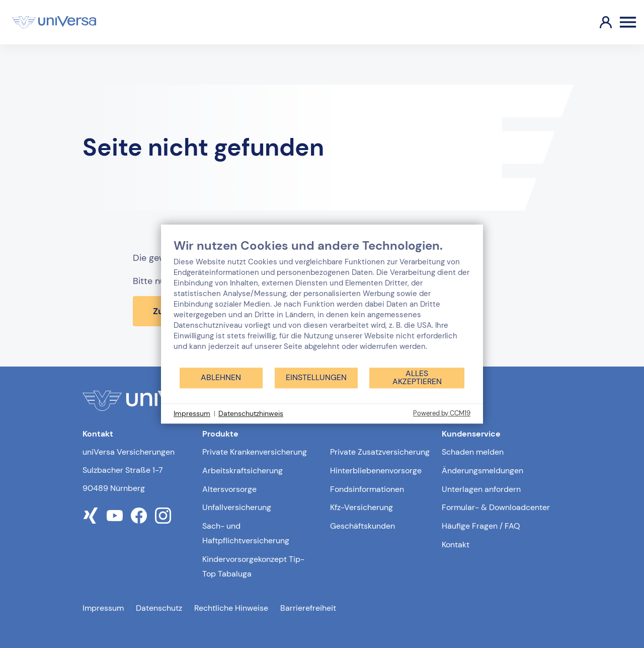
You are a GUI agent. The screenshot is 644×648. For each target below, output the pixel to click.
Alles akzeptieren (417, 377)
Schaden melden (473, 452)
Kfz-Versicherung (361, 507)
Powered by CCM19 (442, 413)
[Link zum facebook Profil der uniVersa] (139, 516)
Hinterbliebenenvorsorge (376, 471)
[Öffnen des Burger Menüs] (628, 22)
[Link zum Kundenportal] (598, 22)
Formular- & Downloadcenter (496, 507)
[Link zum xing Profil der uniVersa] (91, 516)
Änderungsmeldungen (482, 471)
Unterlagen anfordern (481, 489)
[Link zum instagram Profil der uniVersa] (163, 516)
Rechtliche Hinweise (231, 608)
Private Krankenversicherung (255, 452)
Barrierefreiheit (308, 608)
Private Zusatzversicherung (380, 452)
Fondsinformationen (367, 489)
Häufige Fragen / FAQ (481, 526)
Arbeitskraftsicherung (243, 471)
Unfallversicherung (237, 507)
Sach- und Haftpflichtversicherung (246, 533)
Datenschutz (159, 608)
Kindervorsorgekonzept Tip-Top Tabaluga (253, 566)
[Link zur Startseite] (54, 22)
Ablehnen (221, 377)
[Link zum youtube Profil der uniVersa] (115, 516)
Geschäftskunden (363, 526)
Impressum (103, 608)
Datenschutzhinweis (251, 413)
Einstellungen (316, 377)
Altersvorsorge (229, 489)
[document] (322, 302)
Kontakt (456, 545)
